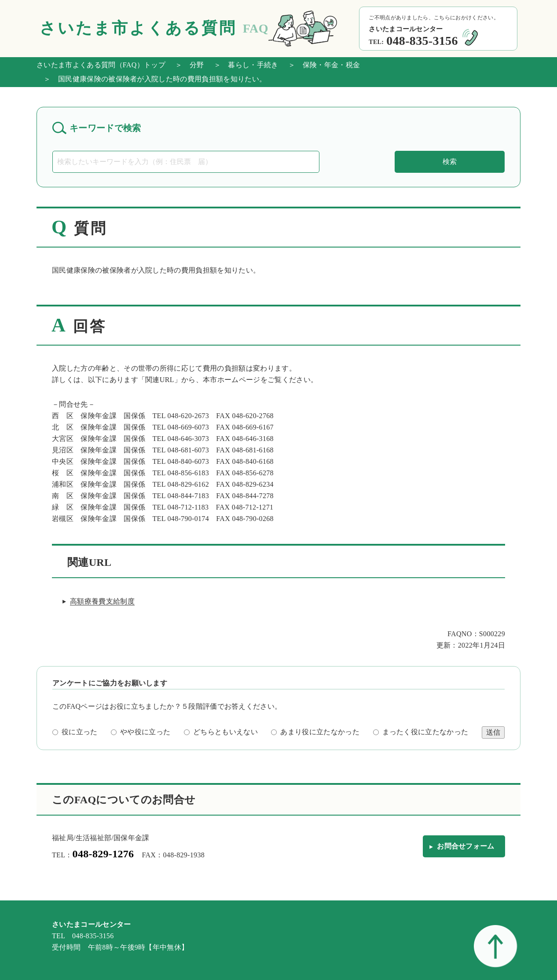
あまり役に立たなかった (315, 732)
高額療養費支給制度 (102, 601)
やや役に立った (141, 732)
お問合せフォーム (466, 846)
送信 (493, 732)
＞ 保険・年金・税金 (321, 65)
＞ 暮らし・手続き (243, 65)
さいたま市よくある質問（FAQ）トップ (101, 65)
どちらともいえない (221, 732)
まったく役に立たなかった (421, 732)
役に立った (75, 732)
